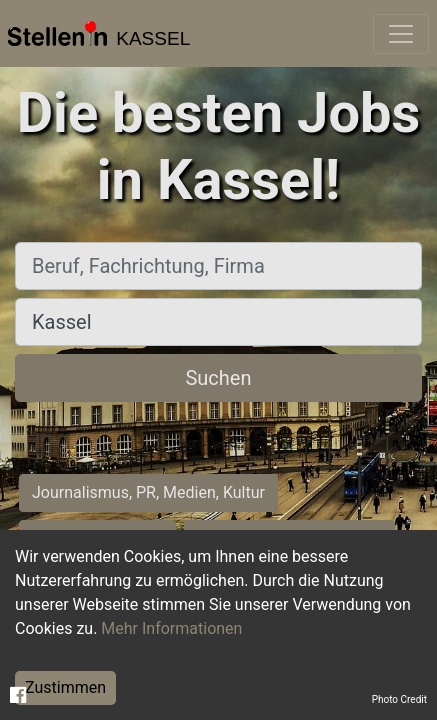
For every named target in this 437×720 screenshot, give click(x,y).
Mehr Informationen (171, 628)
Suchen (218, 378)
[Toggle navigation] (401, 34)
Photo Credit (399, 699)
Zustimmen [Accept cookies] (65, 687)
